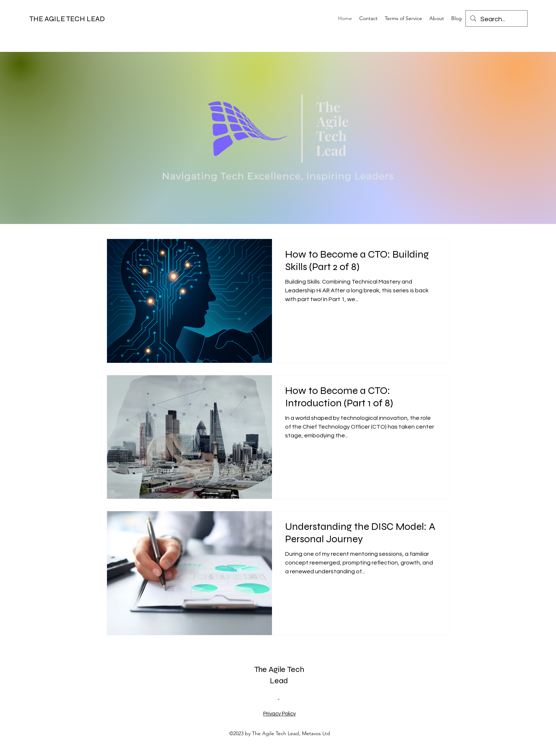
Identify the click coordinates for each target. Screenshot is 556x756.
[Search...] (496, 19)
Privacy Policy (279, 714)
